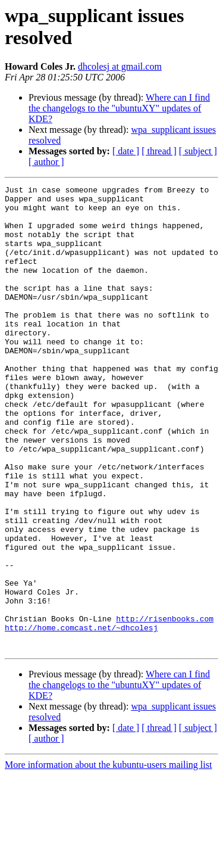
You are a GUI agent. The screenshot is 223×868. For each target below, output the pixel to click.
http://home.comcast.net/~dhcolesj (81, 717)
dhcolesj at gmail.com (120, 66)
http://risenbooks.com (165, 706)
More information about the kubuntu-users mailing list (108, 858)
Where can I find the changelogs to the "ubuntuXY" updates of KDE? (119, 108)
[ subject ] (198, 151)
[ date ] (126, 151)
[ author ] (46, 162)
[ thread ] (159, 151)
